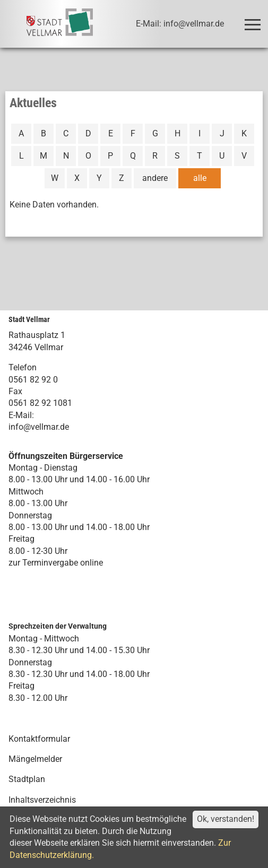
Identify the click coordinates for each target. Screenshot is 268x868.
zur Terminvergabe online (56, 563)
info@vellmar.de (39, 427)
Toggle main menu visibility (254, 20)
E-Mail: (21, 415)
